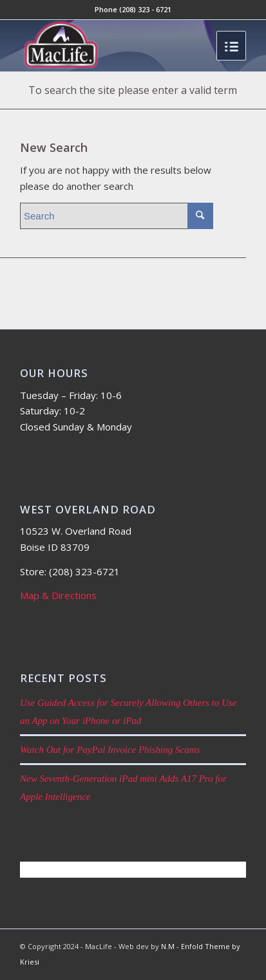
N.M (168, 946)
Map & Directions (58, 595)
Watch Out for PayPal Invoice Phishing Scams (110, 750)
